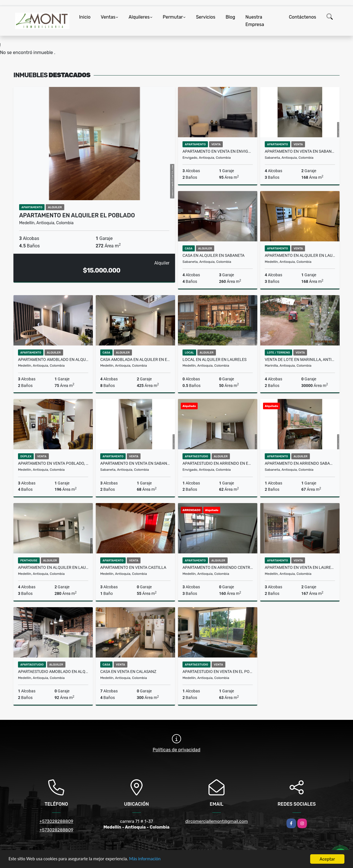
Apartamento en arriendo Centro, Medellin (218, 567)
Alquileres (139, 17)
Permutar (173, 17)
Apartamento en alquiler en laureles (300, 255)
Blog (230, 17)
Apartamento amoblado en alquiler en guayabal (53, 359)
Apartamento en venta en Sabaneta (135, 463)
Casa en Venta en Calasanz (128, 672)
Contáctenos (302, 17)
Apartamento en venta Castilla (133, 567)
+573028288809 (56, 821)
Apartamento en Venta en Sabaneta (300, 151)
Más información (152, 860)
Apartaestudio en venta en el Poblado (218, 672)
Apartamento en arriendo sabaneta (300, 463)
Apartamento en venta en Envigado (218, 151)
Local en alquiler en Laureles (214, 359)
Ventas (108, 17)
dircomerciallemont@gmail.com (217, 821)
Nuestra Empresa (255, 21)
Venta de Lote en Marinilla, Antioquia (300, 359)
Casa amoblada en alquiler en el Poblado (135, 359)
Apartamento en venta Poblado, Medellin (53, 463)
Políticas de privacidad (177, 750)
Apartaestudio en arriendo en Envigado (218, 463)
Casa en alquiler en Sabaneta (213, 255)
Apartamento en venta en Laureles (300, 567)
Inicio (85, 17)
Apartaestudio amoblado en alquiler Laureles (53, 672)
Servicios (206, 17)
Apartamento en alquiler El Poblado (77, 215)
